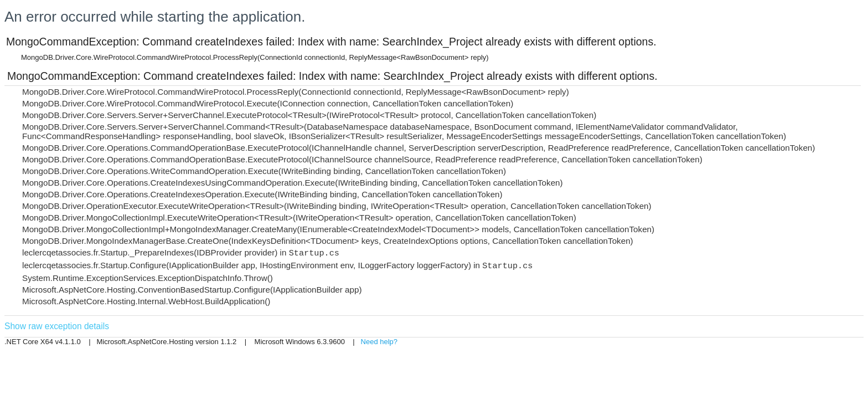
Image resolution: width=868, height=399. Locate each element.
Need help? (379, 342)
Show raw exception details (57, 326)
